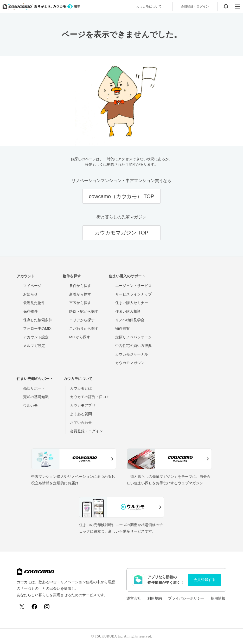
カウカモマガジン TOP (122, 233)
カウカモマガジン (130, 363)
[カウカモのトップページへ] (40, 6)
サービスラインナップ (133, 294)
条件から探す (80, 286)
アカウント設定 (36, 337)
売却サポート (34, 388)
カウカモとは (81, 388)
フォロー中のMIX (37, 328)
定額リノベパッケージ (133, 337)
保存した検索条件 (38, 320)
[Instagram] (47, 607)
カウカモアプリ (83, 405)
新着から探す (80, 294)
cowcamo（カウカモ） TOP (122, 196)
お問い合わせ (81, 422)
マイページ (32, 286)
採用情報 (218, 598)
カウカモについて (149, 6)
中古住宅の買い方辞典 (133, 346)
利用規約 (155, 598)
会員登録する (204, 580)
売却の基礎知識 (36, 397)
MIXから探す (80, 337)
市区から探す (80, 303)
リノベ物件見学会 (130, 320)
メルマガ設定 (34, 346)
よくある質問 (81, 414)
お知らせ (30, 294)
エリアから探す (82, 320)
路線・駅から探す (84, 311)
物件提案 (123, 328)
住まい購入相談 (128, 311)
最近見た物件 (34, 303)
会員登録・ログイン (86, 431)
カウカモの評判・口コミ (90, 397)
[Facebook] (34, 607)
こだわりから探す (84, 328)
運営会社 (134, 598)
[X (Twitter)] (22, 607)
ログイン (195, 6)
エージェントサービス (133, 286)
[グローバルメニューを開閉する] (237, 6)
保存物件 (30, 311)
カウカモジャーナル (132, 354)
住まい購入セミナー (132, 303)
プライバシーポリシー (186, 598)
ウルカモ (30, 405)
